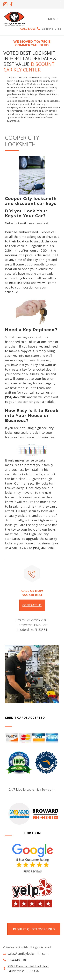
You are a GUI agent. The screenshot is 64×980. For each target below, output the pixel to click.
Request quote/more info (34, 929)
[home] (14, 19)
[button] (53, 19)
